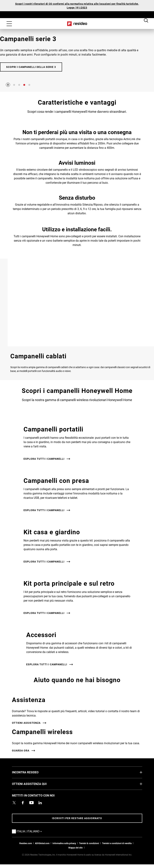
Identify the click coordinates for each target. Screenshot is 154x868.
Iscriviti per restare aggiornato (77, 818)
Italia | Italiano (35, 831)
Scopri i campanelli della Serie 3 (31, 67)
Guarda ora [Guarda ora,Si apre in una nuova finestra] (21, 751)
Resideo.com (26, 843)
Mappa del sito (76, 848)
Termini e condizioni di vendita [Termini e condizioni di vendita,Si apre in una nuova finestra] (117, 843)
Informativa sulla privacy (64, 843)
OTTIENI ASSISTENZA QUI (35, 784)
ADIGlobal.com (42, 843)
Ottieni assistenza (26, 723)
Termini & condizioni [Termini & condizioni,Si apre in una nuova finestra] (89, 843)
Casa (77, 24)
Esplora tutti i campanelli (44, 459)
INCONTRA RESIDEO (31, 772)
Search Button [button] (146, 20)
